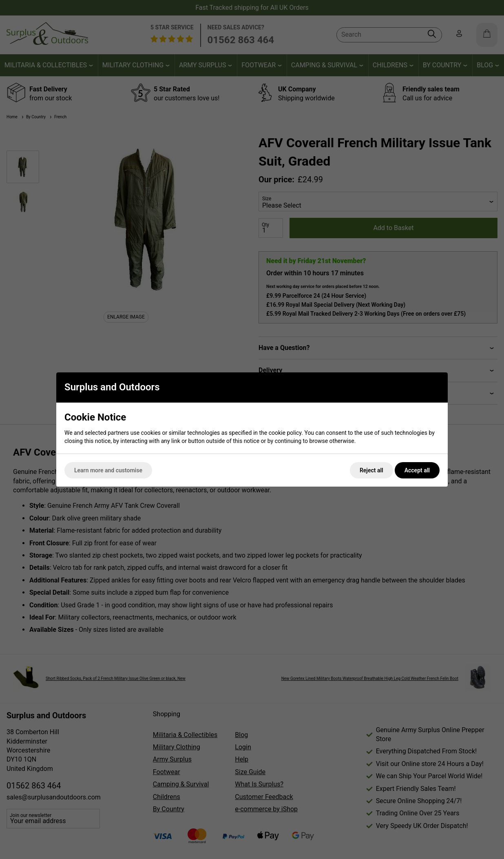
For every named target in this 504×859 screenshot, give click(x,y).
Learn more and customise (108, 470)
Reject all (371, 470)
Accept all (417, 470)
